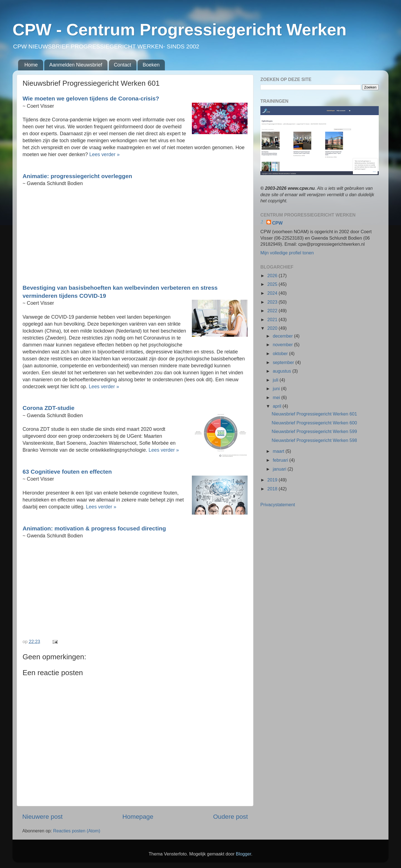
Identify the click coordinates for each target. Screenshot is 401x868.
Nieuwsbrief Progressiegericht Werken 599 (314, 431)
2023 (273, 302)
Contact (123, 65)
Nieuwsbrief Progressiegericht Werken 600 (314, 423)
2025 (273, 284)
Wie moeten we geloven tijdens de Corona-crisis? (91, 98)
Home (31, 65)
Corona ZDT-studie (48, 408)
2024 (273, 293)
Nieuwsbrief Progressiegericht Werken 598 (314, 440)
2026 (273, 276)
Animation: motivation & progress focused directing (94, 528)
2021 (273, 319)
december (283, 336)
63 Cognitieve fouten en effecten (67, 472)
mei (277, 397)
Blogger (244, 854)
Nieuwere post (42, 817)
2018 (273, 489)
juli (276, 380)
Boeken (151, 65)
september (284, 362)
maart (279, 451)
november (283, 345)
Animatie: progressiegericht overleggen (77, 176)
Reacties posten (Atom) (77, 831)
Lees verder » (105, 154)
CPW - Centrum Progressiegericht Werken (179, 30)
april (277, 406)
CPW (277, 223)
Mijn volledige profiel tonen (287, 253)
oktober (281, 353)
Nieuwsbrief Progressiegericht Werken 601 (314, 414)
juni (277, 388)
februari (281, 460)
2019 (273, 480)
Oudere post (230, 817)
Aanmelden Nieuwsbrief (76, 65)
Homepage (138, 817)
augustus (282, 371)
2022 (273, 311)
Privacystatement (278, 505)
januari (280, 469)
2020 (273, 328)
